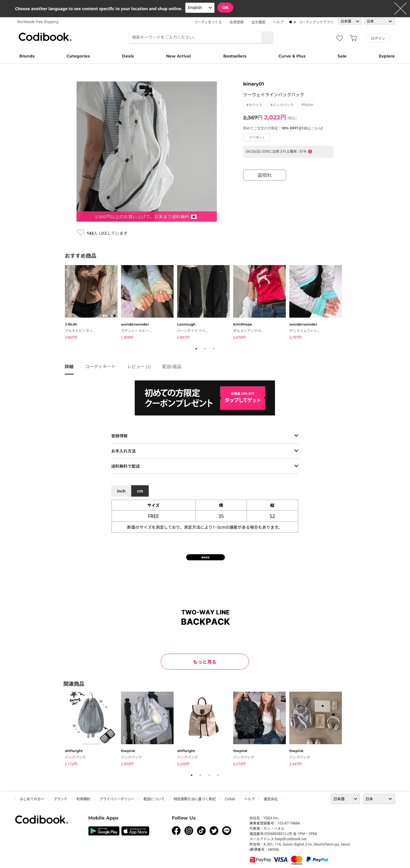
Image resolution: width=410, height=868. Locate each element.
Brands (27, 56)
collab (230, 799)
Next (350, 303)
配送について (154, 799)
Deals (128, 56)
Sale (342, 56)
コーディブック (45, 37)
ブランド (60, 799)
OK (225, 8)
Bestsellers (235, 56)
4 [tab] (218, 775)
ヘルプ (249, 799)
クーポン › (257, 137)
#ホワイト (255, 105)
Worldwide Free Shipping (38, 22)
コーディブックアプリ (316, 22)
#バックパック (282, 105)
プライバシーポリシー (117, 799)
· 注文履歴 (257, 22)
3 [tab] (214, 349)
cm (140, 491)
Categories (78, 56)
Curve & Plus (292, 56)
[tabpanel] (93, 303)
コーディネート (101, 366)
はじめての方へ (32, 799)
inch (121, 491)
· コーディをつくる (207, 22)
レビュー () (139, 366)
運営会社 (271, 799)
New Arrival (178, 56)
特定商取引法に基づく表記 (195, 799)
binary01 (254, 84)
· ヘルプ (277, 22)
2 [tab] (205, 349)
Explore (387, 56)
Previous (60, 303)
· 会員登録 (236, 22)
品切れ (264, 175)
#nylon (307, 105)
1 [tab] (196, 349)
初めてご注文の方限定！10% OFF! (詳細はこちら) (283, 128)
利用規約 (84, 799)
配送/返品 (172, 366)
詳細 (69, 366)
